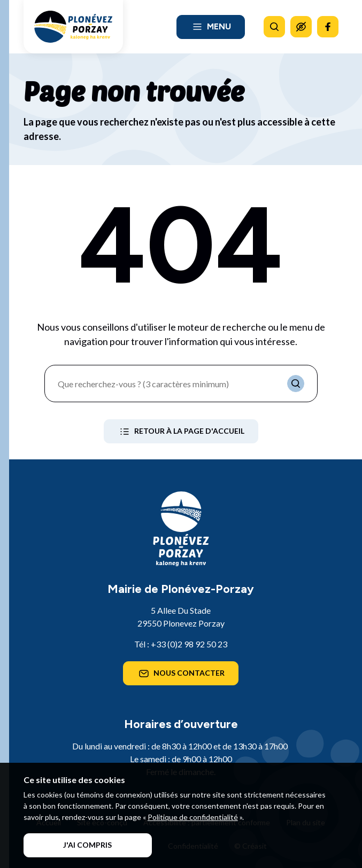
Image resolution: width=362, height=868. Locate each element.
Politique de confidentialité (193, 817)
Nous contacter (181, 674)
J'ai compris (87, 845)
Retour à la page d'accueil (181, 432)
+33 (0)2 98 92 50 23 (189, 644)
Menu (211, 27)
